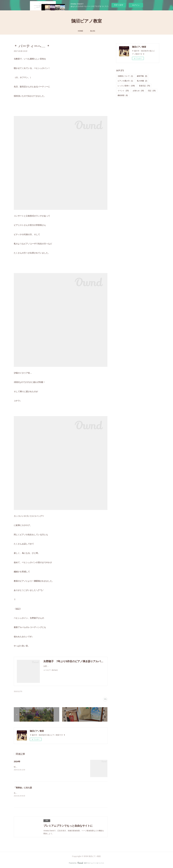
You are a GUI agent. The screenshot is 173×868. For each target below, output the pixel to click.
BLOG (93, 31)
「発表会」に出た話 (23, 788)
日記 (152, 91)
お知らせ (138, 91)
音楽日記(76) (18, 691)
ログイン (136, 5)
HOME (81, 31)
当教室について (125, 76)
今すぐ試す (119, 5)
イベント (123, 91)
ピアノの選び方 (125, 81)
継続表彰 (123, 95)
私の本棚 (142, 81)
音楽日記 (144, 86)
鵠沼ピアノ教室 (86, 21)
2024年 (17, 762)
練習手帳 (142, 76)
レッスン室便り (126, 86)
